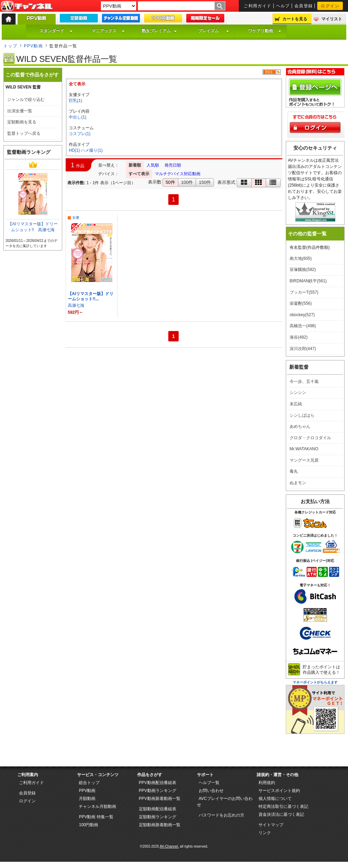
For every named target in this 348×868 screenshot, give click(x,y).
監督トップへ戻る (24, 133)
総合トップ (89, 783)
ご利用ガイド (258, 6)
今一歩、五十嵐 (304, 381)
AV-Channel (27, 6)
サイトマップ (271, 825)
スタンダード (56, 31)
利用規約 (267, 783)
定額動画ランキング (158, 817)
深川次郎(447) (303, 349)
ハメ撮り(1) (92, 150)
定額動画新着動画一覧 (160, 825)
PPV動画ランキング (158, 791)
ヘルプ (283, 6)
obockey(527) (302, 315)
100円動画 (88, 825)
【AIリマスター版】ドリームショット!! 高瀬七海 (33, 227)
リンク (265, 833)
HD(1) (74, 150)
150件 (205, 182)
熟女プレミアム (159, 31)
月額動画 (87, 799)
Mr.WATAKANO (304, 449)
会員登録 (304, 6)
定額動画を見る (22, 122)
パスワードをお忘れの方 (222, 815)
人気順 (153, 165)
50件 (170, 182)
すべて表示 (139, 174)
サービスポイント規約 (279, 791)
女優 (76, 218)
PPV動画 (33, 46)
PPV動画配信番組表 (158, 783)
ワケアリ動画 (265, 31)
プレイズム (214, 31)
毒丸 (294, 471)
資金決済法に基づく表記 (281, 814)
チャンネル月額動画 (97, 806)
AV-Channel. (169, 846)
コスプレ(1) (80, 134)
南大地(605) (301, 258)
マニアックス (108, 31)
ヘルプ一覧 (209, 783)
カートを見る (295, 19)
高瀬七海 (76, 305)
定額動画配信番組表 (158, 809)
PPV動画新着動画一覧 (160, 799)
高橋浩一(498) (303, 326)
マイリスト (332, 19)
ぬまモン (298, 483)
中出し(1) (78, 117)
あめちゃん (300, 426)
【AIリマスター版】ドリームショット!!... (91, 296)
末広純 (296, 404)
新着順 (135, 165)
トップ (10, 46)
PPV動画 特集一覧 (96, 817)
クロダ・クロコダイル (310, 438)
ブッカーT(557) (304, 292)
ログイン (330, 6)
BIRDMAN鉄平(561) (308, 281)
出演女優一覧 (20, 111)
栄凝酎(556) (301, 303)
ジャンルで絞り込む (26, 100)
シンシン (298, 393)
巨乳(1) (76, 101)
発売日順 (173, 165)
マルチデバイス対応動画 (178, 174)
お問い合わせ (211, 791)
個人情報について (275, 799)
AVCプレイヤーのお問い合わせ (225, 802)
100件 (187, 182)
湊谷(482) (299, 337)
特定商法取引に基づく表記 (283, 806)
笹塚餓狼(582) (303, 270)
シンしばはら (302, 415)
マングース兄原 (304, 460)
